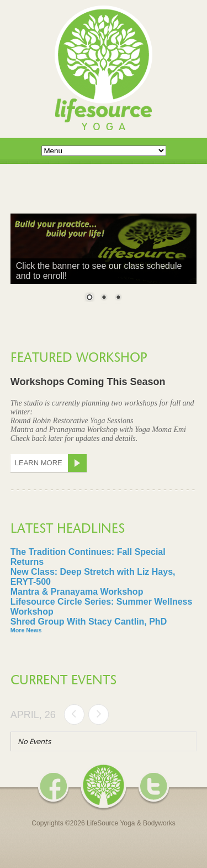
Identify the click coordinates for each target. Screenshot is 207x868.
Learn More (51, 463)
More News (26, 630)
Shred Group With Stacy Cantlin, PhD (89, 622)
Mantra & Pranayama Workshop (77, 592)
